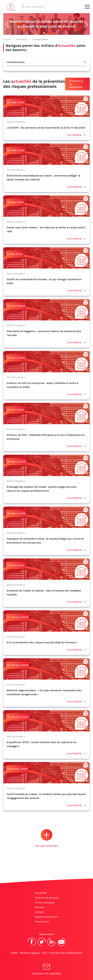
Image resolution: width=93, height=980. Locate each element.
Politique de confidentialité (66, 953)
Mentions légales (30, 953)
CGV (45, 953)
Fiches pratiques (45, 902)
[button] (7, 24)
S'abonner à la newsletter (47, 970)
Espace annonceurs (46, 917)
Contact (39, 912)
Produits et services (47, 898)
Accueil (7, 39)
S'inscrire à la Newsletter (76, 84)
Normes (40, 907)
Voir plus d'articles (47, 838)
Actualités (22, 39)
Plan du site (42, 921)
